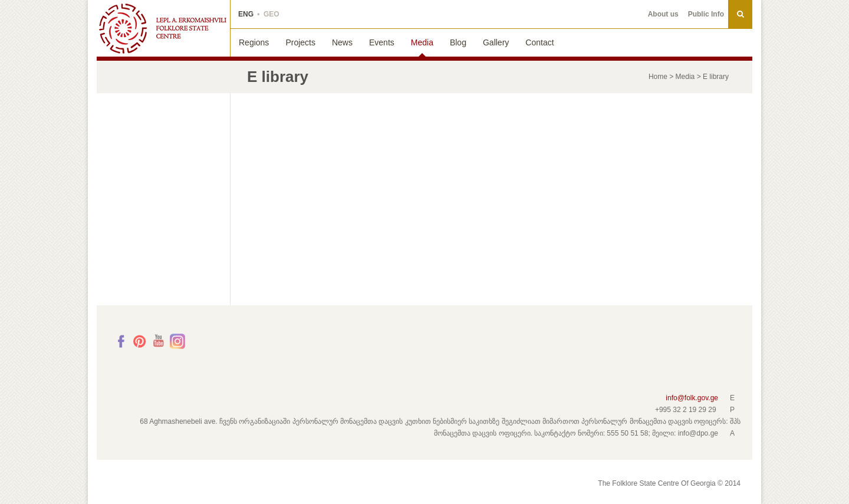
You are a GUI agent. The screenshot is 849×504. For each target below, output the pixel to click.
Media (422, 42)
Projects (300, 42)
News (342, 42)
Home (658, 77)
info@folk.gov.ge (692, 398)
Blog (458, 42)
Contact (539, 42)
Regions (254, 42)
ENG (246, 14)
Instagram (177, 341)
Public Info (706, 14)
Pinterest (140, 341)
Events (382, 42)
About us (663, 14)
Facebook (121, 341)
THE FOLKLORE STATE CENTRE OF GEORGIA (163, 28)
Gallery (496, 42)
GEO (272, 14)
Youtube (159, 341)
